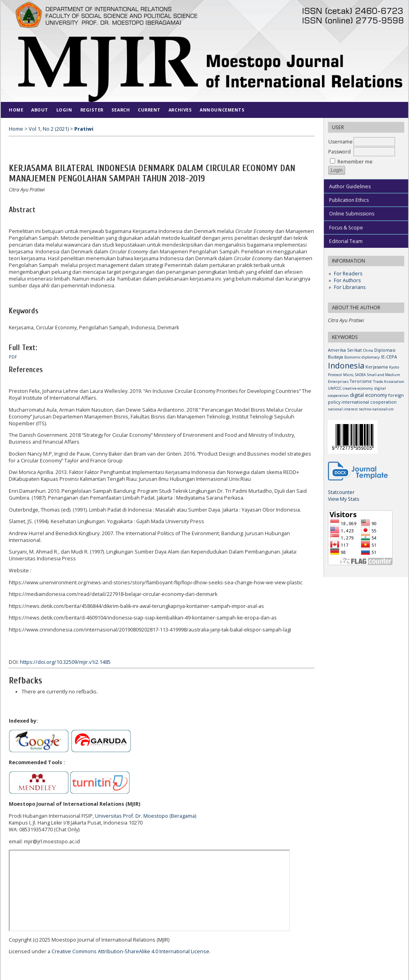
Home (16, 110)
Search (121, 110)
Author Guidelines (350, 186)
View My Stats (343, 499)
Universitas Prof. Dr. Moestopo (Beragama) (146, 816)
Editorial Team (346, 241)
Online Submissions (352, 214)
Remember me (355, 162)
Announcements (222, 110)
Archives (180, 110)
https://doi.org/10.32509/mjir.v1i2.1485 (65, 662)
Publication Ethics (349, 200)
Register (92, 110)
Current (149, 110)
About (40, 110)
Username (341, 142)
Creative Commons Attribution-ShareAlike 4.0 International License (130, 951)
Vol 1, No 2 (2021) (49, 129)
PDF (13, 357)
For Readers (348, 274)
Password (340, 152)
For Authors (347, 280)
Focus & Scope (346, 228)
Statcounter (341, 492)
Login (64, 110)
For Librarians (350, 287)
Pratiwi (84, 129)
